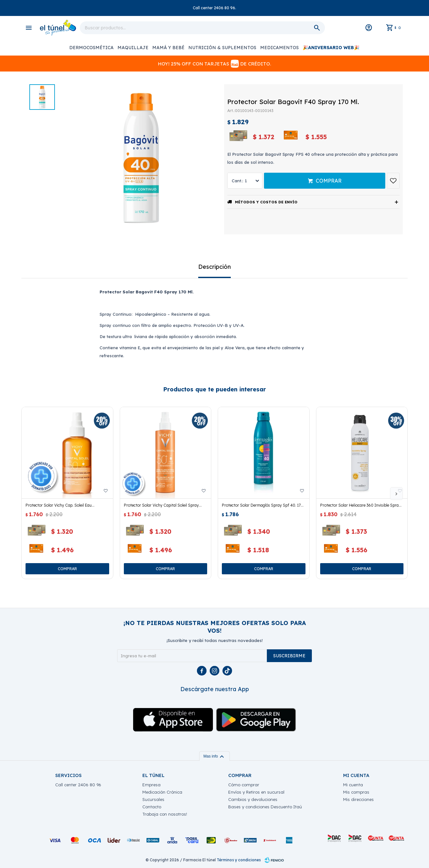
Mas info (214, 756)
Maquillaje (133, 48)
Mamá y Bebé (168, 48)
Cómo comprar (244, 785)
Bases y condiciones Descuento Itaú (265, 807)
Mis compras (356, 792)
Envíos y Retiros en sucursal (256, 792)
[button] (396, 494)
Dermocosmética (91, 48)
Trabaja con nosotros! (165, 814)
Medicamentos (279, 48)
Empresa (151, 785)
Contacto (152, 807)
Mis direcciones (358, 799)
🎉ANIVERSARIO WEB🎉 (331, 48)
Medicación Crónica (162, 792)
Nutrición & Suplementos (222, 48)
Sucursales (153, 799)
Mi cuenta (353, 785)
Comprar (329, 181)
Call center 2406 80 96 (78, 785)
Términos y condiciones (239, 860)
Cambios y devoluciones (253, 799)
